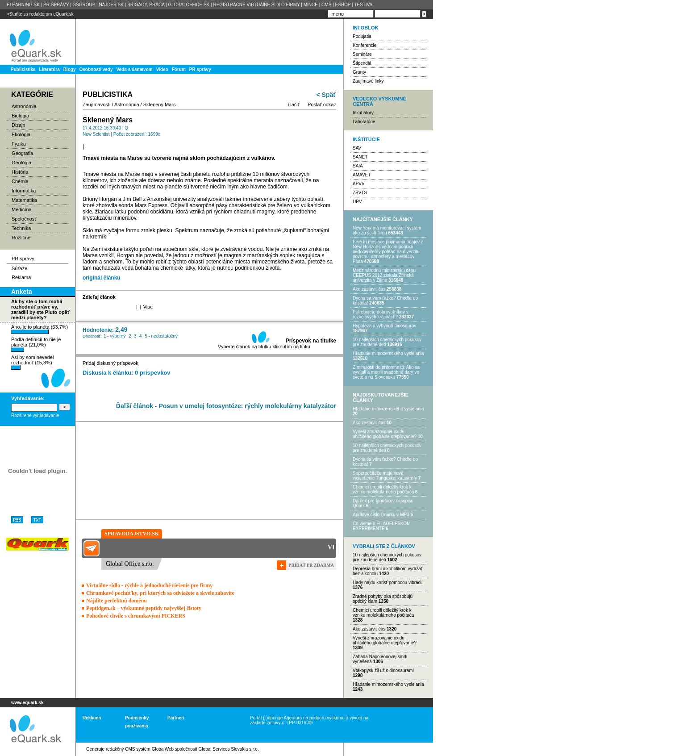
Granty (359, 72)
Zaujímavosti (96, 104)
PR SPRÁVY (56, 5)
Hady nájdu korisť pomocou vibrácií (388, 583)
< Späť (326, 95)
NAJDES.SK (111, 5)
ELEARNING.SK (23, 5)
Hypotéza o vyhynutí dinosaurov (384, 326)
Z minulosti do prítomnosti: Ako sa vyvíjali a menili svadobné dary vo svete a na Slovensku (386, 372)
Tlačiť (294, 104)
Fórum (179, 69)
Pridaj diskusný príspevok (110, 363)
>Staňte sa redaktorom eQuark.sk (40, 14)
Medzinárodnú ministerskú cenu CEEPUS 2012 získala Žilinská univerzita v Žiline (384, 275)
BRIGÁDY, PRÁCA (146, 5)
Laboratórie (364, 122)
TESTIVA (363, 5)
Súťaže (19, 268)
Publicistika (23, 69)
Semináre (362, 54)
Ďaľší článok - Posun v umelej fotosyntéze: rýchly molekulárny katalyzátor (226, 406)
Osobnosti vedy (96, 69)
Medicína (22, 209)
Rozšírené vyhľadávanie (35, 416)
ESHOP (343, 5)
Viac (148, 307)
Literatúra (50, 69)
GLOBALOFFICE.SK (189, 5)
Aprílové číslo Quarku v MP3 (381, 515)
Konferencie (365, 45)
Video (162, 69)
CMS (326, 5)
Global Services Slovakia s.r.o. (229, 749)
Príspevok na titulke (311, 341)
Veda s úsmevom (135, 69)
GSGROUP (84, 5)
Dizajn (19, 125)
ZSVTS (360, 193)
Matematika (24, 200)
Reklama (21, 277)
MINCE (311, 5)
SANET (360, 157)
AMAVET (362, 175)
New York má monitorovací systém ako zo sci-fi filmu (387, 230)
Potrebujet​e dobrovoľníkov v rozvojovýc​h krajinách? (381, 314)
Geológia (21, 163)
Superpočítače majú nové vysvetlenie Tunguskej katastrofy (385, 476)
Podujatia (362, 36)
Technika (21, 228)
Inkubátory (363, 113)
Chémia (20, 181)
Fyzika (19, 144)
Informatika (24, 191)
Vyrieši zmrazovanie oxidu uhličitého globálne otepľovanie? (385, 434)
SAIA (358, 166)
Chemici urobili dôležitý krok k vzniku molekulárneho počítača (383, 489)
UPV (357, 202)
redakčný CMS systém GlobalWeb (140, 749)
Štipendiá (362, 63)
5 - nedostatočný (161, 336)
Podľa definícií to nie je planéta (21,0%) (36, 344)
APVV (359, 184)
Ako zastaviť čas (369, 289)
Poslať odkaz (322, 104)
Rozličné (21, 238)
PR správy (200, 69)
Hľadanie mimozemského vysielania (388, 353)
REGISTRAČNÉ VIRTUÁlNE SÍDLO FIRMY (256, 5)
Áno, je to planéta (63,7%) (40, 329)
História (20, 172)
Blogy (70, 69)
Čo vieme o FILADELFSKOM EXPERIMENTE (381, 526)
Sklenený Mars (160, 104)
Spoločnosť (24, 219)
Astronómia (24, 106)
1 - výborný (115, 336)
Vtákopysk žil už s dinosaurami (383, 670)
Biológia (20, 116)
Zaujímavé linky (368, 81)
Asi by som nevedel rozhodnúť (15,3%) (32, 362)
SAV (357, 148)
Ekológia (21, 134)
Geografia (22, 153)
